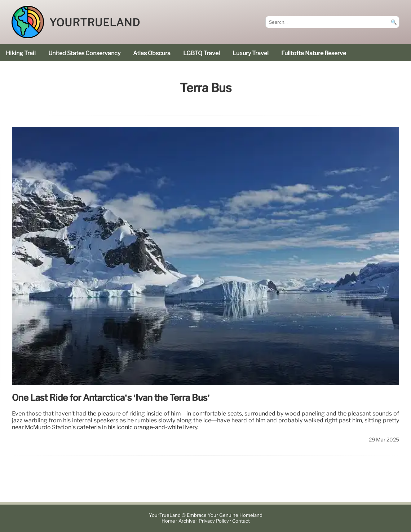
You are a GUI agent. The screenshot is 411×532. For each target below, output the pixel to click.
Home (168, 521)
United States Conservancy (84, 53)
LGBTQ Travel (202, 53)
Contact (241, 521)
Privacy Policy (214, 521)
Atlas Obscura (152, 53)
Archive (187, 521)
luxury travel (251, 53)
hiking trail (21, 53)
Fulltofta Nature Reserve (314, 53)
